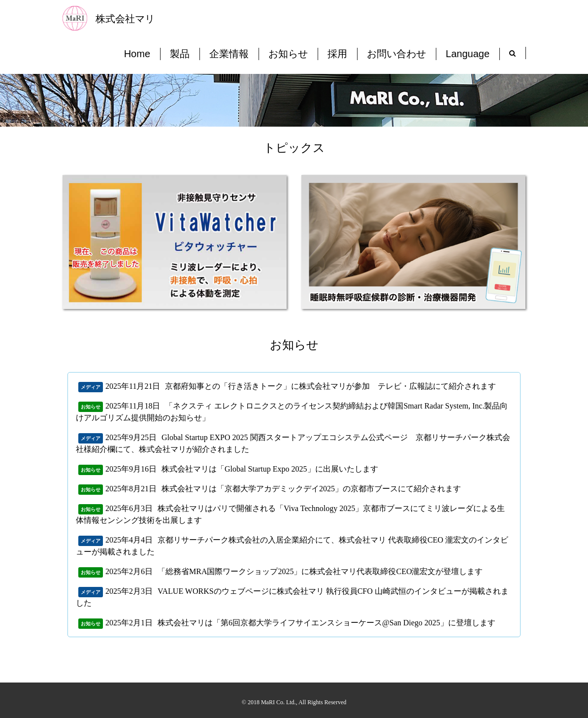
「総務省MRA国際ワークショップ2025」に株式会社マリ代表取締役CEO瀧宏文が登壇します (320, 571)
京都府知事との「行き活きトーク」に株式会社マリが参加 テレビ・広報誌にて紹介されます (330, 386)
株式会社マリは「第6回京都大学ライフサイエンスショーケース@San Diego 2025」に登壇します (327, 623)
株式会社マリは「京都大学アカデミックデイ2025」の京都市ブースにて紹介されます (311, 489)
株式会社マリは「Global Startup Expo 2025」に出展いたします (270, 469)
